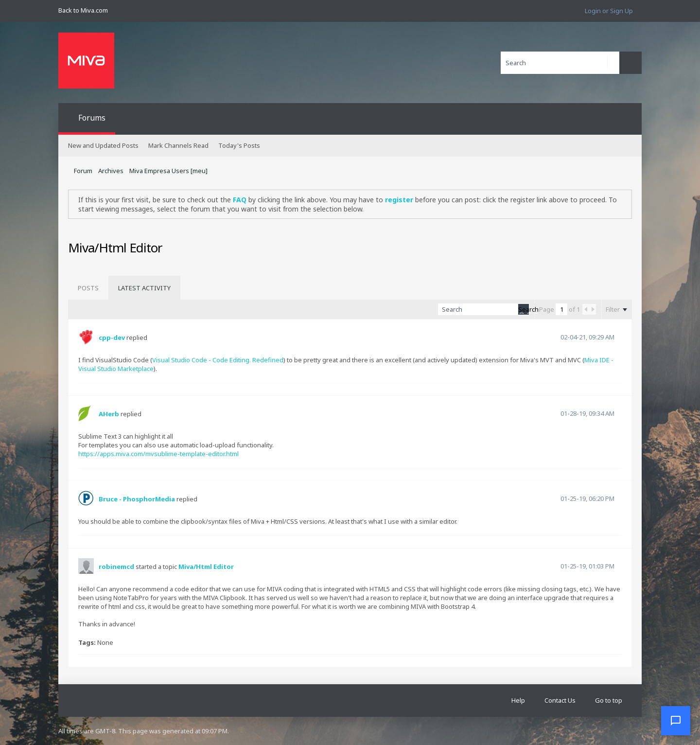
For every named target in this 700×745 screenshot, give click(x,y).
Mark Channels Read (178, 145)
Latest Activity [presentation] (144, 288)
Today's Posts (239, 145)
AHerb (109, 414)
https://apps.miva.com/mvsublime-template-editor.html (158, 454)
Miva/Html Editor (206, 567)
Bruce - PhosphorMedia (137, 499)
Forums (92, 118)
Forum (83, 171)
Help (518, 700)
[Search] (560, 63)
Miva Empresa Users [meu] (168, 171)
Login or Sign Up (609, 11)
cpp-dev (112, 337)
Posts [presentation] (88, 288)
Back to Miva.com (83, 10)
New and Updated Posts (103, 145)
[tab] (88, 288)
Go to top (609, 700)
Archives (111, 171)
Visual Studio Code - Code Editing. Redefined (218, 360)
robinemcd (116, 567)
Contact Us (560, 700)
